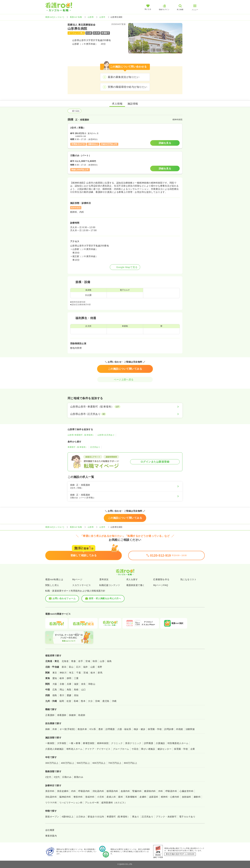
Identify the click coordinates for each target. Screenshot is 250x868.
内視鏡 (179, 729)
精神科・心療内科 (170, 797)
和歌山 (92, 684)
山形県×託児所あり (106, 435)
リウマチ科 (51, 803)
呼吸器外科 (171, 791)
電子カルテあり (187, 817)
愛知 (55, 678)
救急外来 (82, 729)
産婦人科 (111, 797)
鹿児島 (106, 701)
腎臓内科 (137, 791)
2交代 (48, 777)
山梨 (93, 667)
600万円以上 (99, 763)
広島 (55, 690)
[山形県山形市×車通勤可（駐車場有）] (125, 407)
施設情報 (133, 104)
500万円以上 (83, 763)
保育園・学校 (155, 729)
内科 (73, 791)
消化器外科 (51, 797)
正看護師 (50, 715)
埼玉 (71, 673)
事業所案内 (51, 836)
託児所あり (95, 447)
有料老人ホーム (74, 749)
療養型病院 (89, 743)
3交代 (57, 777)
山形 (102, 661)
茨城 (86, 673)
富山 (71, 667)
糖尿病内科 (150, 791)
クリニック (117, 743)
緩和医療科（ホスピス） (114, 803)
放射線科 (187, 797)
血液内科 (125, 791)
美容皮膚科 (63, 791)
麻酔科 (197, 797)
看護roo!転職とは (54, 579)
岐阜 (62, 678)
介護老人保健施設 (55, 749)
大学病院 (62, 743)
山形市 (102, 17)
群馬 (100, 673)
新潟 (64, 667)
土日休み (81, 817)
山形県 (91, 17)
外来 (55, 729)
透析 (101, 729)
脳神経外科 (65, 797)
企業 (193, 749)
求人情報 (117, 104)
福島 (109, 661)
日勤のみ (67, 777)
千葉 (79, 673)
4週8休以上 (68, 817)
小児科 (101, 797)
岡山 (62, 690)
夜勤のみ (79, 777)
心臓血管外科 (186, 791)
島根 (76, 690)
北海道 (65, 661)
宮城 (88, 661)
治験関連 (190, 729)
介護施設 (160, 743)
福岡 (62, 701)
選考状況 (104, 579)
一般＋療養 (75, 743)
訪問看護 (110, 729)
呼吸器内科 (84, 791)
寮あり (136, 817)
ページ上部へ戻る (125, 379)
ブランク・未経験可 (166, 817)
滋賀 (76, 684)
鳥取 (69, 690)
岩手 (81, 661)
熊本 (83, 701)
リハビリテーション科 (71, 803)
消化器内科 (98, 791)
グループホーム (121, 749)
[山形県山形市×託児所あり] (125, 414)
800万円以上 (131, 763)
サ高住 (135, 749)
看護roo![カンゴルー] (55, 17)
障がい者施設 (148, 749)
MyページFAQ (161, 585)
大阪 (55, 684)
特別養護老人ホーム (178, 743)
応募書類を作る (161, 579)
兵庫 (69, 684)
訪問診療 (169, 729)
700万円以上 (115, 763)
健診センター (164, 749)
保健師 (72, 715)
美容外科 (50, 791)
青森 (73, 661)
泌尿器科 (154, 797)
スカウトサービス (81, 585)
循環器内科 (112, 791)
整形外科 (78, 797)
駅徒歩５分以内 (96, 817)
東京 (55, 673)
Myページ (77, 579)
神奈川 (63, 673)
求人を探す (132, 579)
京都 (62, 684)
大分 (90, 701)
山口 (83, 690)
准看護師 (62, 715)
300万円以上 (52, 763)
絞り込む (74, 111)
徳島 (55, 695)
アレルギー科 (92, 803)
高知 (76, 695)
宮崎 (97, 701)
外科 (161, 791)
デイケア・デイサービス (98, 749)
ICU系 (93, 729)
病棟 (48, 729)
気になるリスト (188, 579)
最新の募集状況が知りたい (124, 77)
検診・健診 (140, 729)
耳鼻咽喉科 (131, 797)
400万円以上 (68, 763)
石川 (78, 667)
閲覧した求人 (52, 585)
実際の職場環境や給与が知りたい (127, 87)
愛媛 (69, 695)
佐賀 (69, 701)
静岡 (69, 678)
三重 (76, 678)
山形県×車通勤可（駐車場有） (81, 435)
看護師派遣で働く (136, 585)
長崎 (76, 701)
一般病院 (50, 743)
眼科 (121, 797)
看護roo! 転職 (76, 17)
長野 (100, 667)
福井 (86, 667)
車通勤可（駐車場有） (78, 447)
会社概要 (50, 830)
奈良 (83, 684)
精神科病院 (103, 743)
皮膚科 (143, 797)
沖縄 (114, 701)
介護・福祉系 (124, 729)
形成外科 (90, 797)
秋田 (95, 661)
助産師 (82, 715)
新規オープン (52, 817)
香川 (62, 695)
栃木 (93, 673)
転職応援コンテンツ (110, 585)
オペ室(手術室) (67, 729)
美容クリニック (133, 743)
